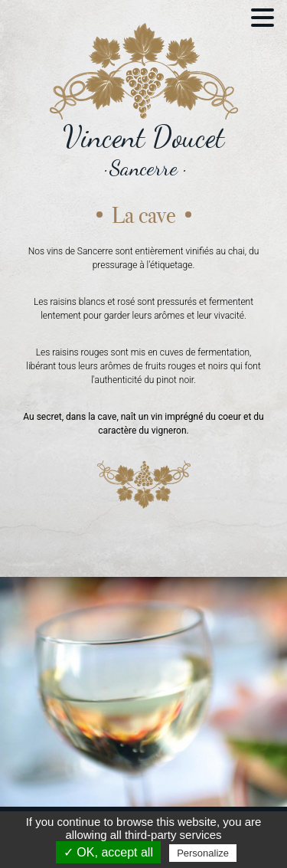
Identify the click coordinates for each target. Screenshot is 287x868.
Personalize (203, 853)
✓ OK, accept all (108, 852)
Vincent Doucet (143, 137)
